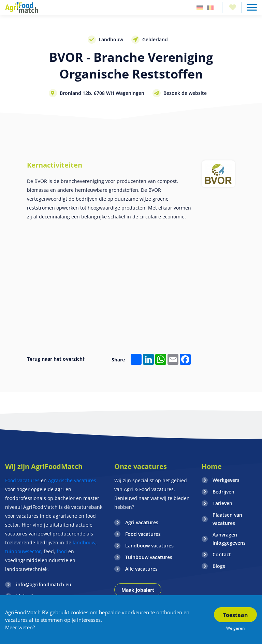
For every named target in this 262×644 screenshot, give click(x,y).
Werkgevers (226, 480)
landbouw (84, 542)
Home (212, 466)
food (62, 551)
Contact (222, 554)
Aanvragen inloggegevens (229, 539)
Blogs (219, 566)
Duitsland (200, 8)
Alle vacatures (141, 569)
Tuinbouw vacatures (149, 557)
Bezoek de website (185, 93)
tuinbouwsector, (24, 551)
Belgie (210, 8)
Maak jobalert (138, 590)
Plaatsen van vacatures (227, 519)
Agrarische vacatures (72, 480)
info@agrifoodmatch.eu (44, 584)
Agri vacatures (142, 522)
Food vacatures (22, 480)
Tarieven (222, 503)
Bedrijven (223, 492)
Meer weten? (20, 627)
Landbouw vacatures (149, 546)
